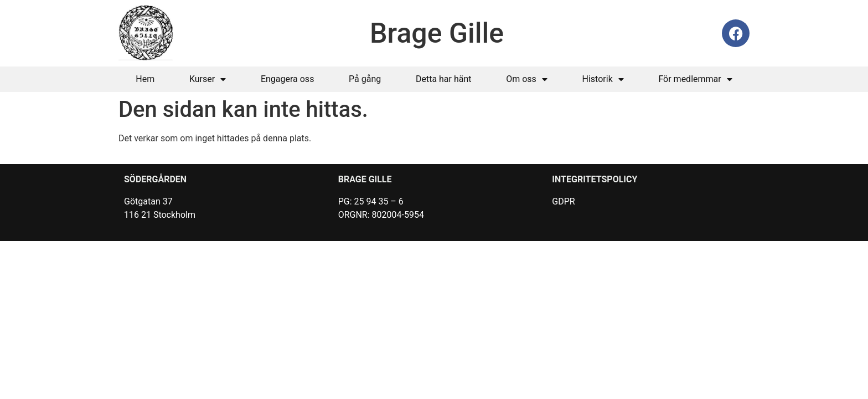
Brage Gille (437, 33)
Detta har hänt (444, 79)
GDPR (563, 201)
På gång (365, 79)
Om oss (527, 79)
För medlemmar (695, 79)
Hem (145, 79)
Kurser (208, 79)
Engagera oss (288, 79)
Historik (603, 79)
